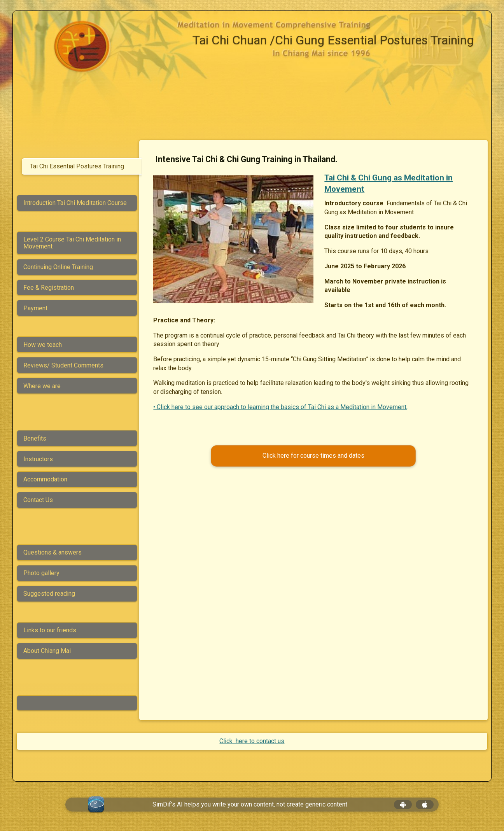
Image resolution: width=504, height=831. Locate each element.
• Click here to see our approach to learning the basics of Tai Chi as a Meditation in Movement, (283, 407)
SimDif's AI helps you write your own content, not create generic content (250, 804)
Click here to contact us (252, 741)
